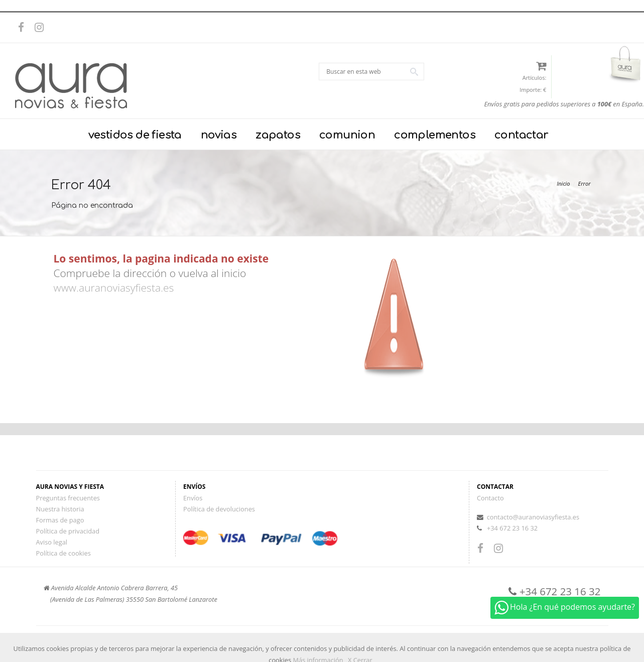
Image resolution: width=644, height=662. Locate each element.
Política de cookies (63, 553)
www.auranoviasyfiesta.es (114, 288)
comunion (347, 135)
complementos (435, 135)
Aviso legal (52, 542)
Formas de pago (60, 520)
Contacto (490, 498)
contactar (522, 135)
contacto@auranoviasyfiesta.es (533, 517)
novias (219, 135)
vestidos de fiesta (135, 135)
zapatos (278, 135)
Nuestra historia (60, 509)
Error (585, 183)
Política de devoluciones (219, 509)
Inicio (563, 183)
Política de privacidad (68, 531)
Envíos (193, 498)
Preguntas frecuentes (68, 498)
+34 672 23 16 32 (512, 528)
